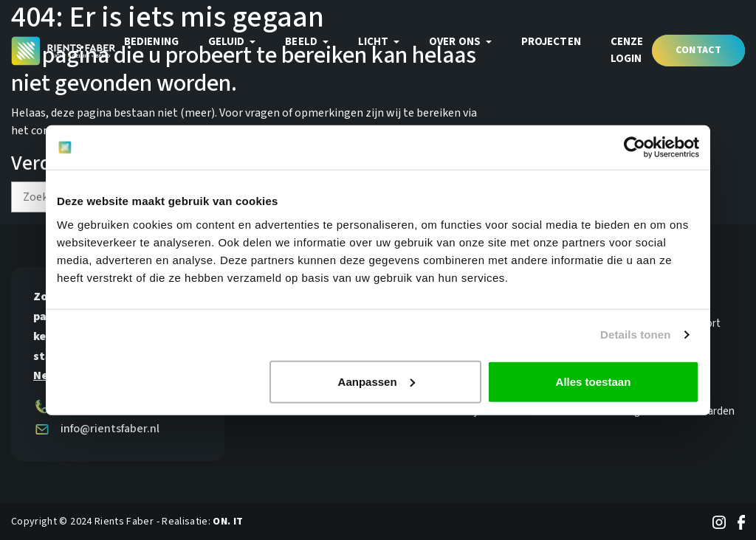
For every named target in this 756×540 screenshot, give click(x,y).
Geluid (228, 42)
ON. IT (228, 522)
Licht (375, 42)
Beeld (302, 42)
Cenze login (627, 50)
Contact (698, 50)
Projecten (551, 42)
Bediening (151, 42)
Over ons (456, 42)
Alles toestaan (594, 381)
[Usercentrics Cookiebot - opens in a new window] (635, 148)
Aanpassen (377, 381)
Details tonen (635, 335)
